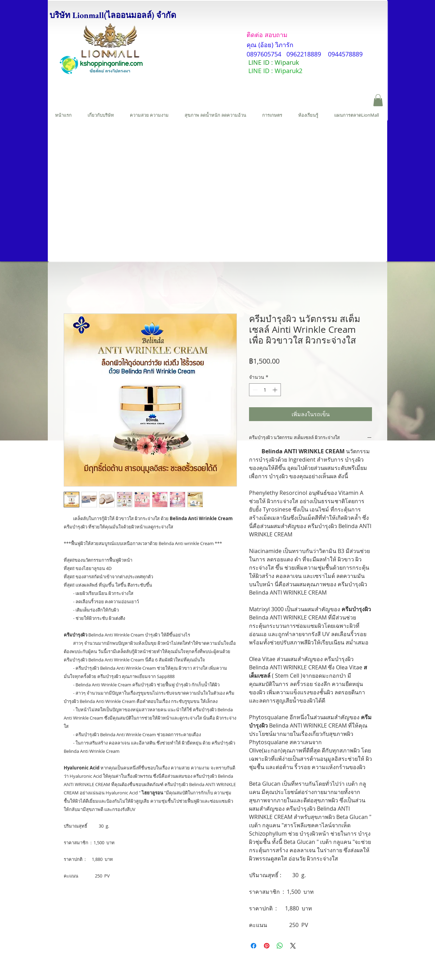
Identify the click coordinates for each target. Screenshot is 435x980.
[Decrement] (254, 390)
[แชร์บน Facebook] (254, 946)
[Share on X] (293, 946)
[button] (378, 100)
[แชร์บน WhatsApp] (280, 946)
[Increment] (276, 390)
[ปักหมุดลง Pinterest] (267, 946)
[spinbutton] (265, 390)
